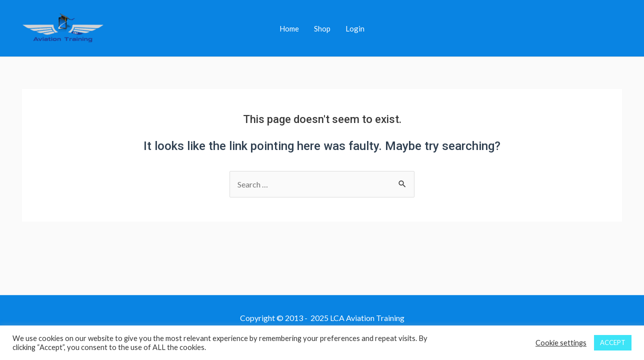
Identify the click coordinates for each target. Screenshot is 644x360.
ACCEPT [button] (613, 342)
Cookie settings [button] (561, 343)
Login (355, 28)
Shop (322, 28)
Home (289, 28)
